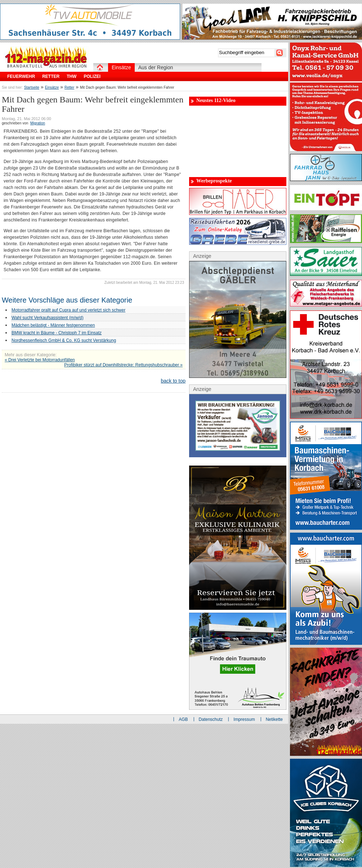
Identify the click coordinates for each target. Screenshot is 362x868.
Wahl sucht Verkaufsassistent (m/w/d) (48, 318)
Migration (38, 123)
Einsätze (52, 87)
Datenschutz (211, 719)
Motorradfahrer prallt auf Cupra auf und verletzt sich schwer (68, 310)
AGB (183, 719)
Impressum (244, 719)
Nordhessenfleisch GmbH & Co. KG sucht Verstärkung (64, 340)
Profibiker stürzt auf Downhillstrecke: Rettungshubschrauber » (123, 365)
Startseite (32, 87)
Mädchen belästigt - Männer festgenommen (53, 325)
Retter (69, 87)
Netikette (274, 719)
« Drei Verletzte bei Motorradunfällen (40, 360)
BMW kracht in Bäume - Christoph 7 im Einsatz (57, 333)
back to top (173, 381)
